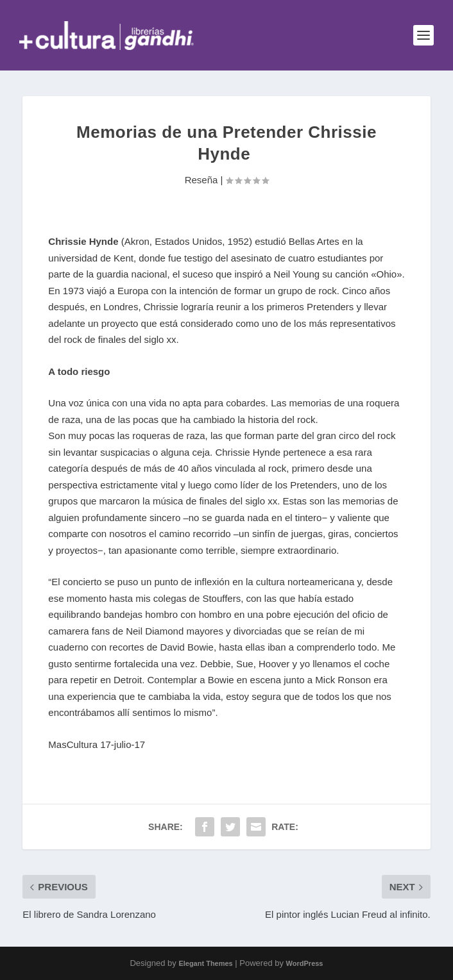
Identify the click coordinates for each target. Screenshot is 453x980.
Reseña (201, 180)
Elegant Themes (205, 963)
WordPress (305, 963)
